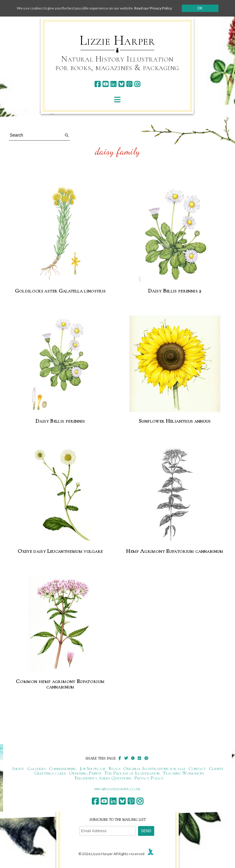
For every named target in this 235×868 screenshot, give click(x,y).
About (18, 768)
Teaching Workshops (183, 773)
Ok (200, 8)
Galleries (37, 768)
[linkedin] (113, 84)
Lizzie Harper (117, 40)
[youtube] (105, 84)
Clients (216, 768)
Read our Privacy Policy (153, 8)
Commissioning (63, 768)
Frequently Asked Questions (103, 778)
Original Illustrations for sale (155, 768)
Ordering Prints (85, 773)
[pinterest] (129, 84)
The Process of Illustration (132, 773)
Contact (197, 768)
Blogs (114, 768)
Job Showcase (93, 768)
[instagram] (137, 84)
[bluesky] (121, 84)
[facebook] (97, 84)
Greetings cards (50, 773)
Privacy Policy (149, 778)
